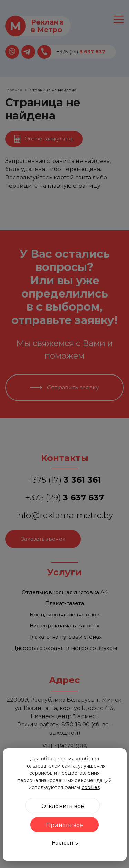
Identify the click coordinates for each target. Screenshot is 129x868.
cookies (91, 787)
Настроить (65, 843)
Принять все (64, 825)
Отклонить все (63, 806)
